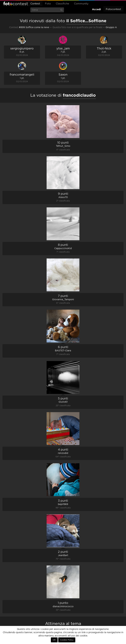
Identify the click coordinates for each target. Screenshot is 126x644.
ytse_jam (63, 49)
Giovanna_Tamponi (63, 300)
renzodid (63, 453)
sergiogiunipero (22, 49)
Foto (48, 4)
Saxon (63, 75)
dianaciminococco (63, 607)
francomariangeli (22, 75)
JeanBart (63, 555)
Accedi (96, 9)
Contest (35, 4)
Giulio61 (63, 402)
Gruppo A (111, 27)
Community (81, 4)
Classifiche (62, 4)
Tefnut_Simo (63, 146)
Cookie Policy (67, 640)
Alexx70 (63, 197)
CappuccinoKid (63, 248)
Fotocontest (16, 3)
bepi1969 (63, 504)
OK (54, 640)
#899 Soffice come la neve (34, 27)
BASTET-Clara (63, 351)
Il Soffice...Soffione (86, 21)
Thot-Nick (104, 49)
